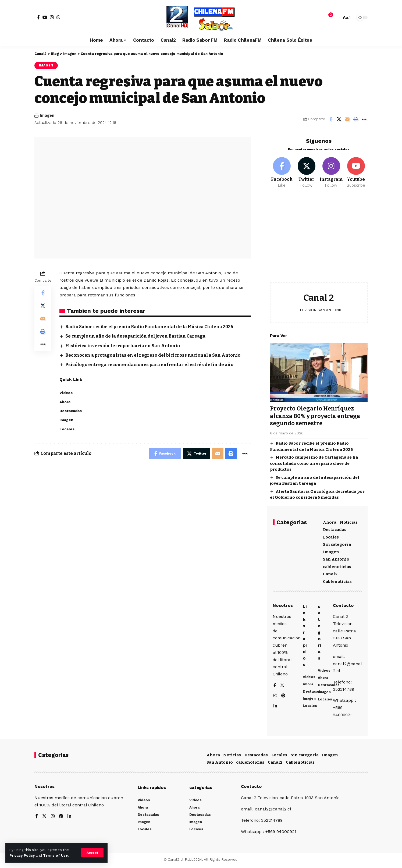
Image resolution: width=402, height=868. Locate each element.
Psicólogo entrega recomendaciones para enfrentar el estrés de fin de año (149, 365)
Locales (331, 536)
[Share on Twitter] (339, 119)
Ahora (330, 521)
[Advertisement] (319, 238)
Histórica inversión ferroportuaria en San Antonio (123, 346)
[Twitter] (306, 172)
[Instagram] (52, 17)
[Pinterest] (284, 696)
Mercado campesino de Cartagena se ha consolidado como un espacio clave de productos (314, 462)
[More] (364, 119)
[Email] (347, 119)
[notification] (328, 17)
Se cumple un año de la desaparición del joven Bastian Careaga (135, 336)
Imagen (46, 65)
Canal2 (330, 573)
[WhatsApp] (58, 17)
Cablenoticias (337, 580)
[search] (336, 17)
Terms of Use (55, 855)
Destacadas (335, 529)
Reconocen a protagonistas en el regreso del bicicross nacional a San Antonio (153, 355)
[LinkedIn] (275, 707)
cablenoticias (337, 566)
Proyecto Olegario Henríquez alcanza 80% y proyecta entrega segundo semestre (315, 415)
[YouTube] (45, 17)
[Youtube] (356, 172)
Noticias (349, 521)
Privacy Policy (22, 855)
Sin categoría (337, 543)
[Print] (356, 119)
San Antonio (336, 558)
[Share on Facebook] (331, 119)
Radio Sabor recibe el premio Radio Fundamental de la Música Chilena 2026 (149, 327)
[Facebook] (38, 17)
